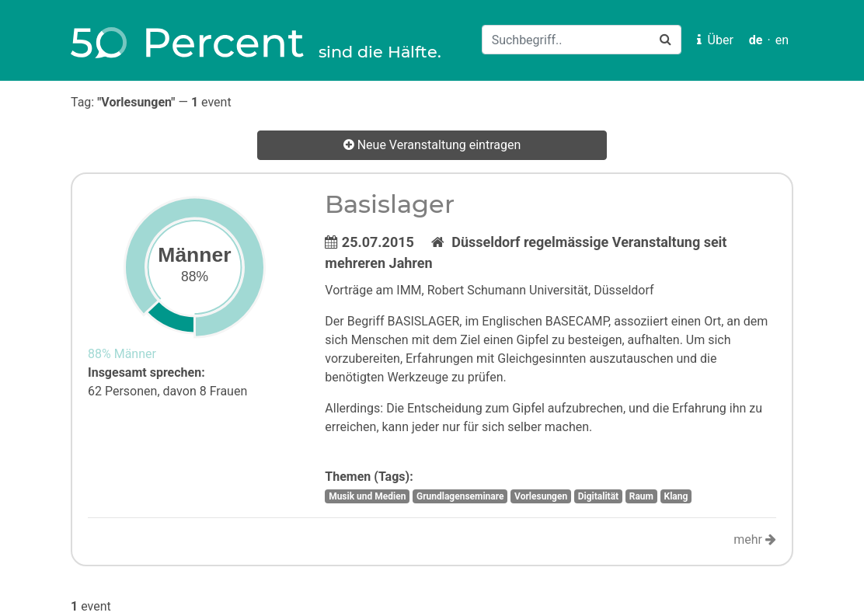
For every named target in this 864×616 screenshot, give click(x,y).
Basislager (390, 204)
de (756, 40)
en (782, 40)
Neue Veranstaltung (432, 145)
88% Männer (122, 354)
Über (715, 40)
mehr (755, 539)
